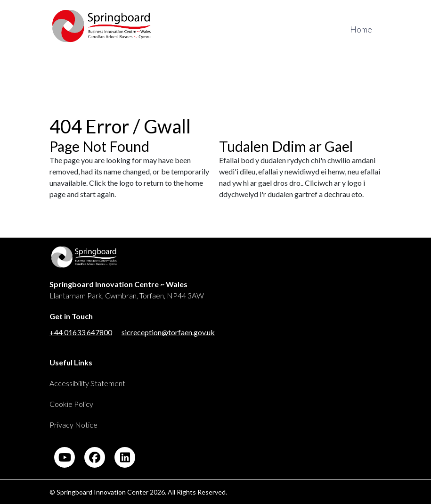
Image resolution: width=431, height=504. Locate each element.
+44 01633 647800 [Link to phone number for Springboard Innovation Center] (81, 332)
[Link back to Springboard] (187, 262)
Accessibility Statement (87, 383)
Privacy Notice (73, 425)
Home (361, 29)
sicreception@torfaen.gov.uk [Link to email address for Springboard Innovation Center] (168, 332)
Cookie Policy (71, 404)
